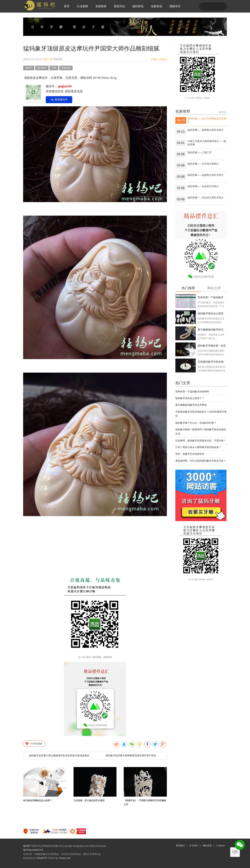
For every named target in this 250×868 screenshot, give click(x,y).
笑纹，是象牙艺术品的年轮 (190, 454)
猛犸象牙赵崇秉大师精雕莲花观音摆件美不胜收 (131, 755)
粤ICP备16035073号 (33, 850)
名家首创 (156, 6)
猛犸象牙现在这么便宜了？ (190, 398)
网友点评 (214, 288)
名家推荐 (101, 6)
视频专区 (175, 6)
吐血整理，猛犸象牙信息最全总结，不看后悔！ (201, 441)
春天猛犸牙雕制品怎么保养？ (38, 801)
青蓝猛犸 (66, 68)
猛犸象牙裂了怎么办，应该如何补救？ (196, 423)
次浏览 (34, 744)
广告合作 (221, 846)
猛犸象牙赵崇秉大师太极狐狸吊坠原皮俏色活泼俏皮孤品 (59, 755)
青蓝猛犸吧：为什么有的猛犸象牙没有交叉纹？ (201, 461)
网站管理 (207, 846)
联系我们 (180, 846)
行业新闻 (82, 6)
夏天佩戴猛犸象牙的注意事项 (191, 405)
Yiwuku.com (65, 858)
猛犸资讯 (138, 6)
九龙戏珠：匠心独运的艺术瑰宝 (89, 801)
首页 (67, 6)
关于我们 (194, 846)
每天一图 (48, 59)
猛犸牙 (29, 68)
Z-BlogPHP (41, 858)
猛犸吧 (26, 846)
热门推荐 (188, 288)
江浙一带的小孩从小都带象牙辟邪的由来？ (198, 447)
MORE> (223, 112)
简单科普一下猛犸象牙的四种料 (192, 392)
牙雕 (54, 68)
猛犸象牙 (42, 68)
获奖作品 (119, 6)
